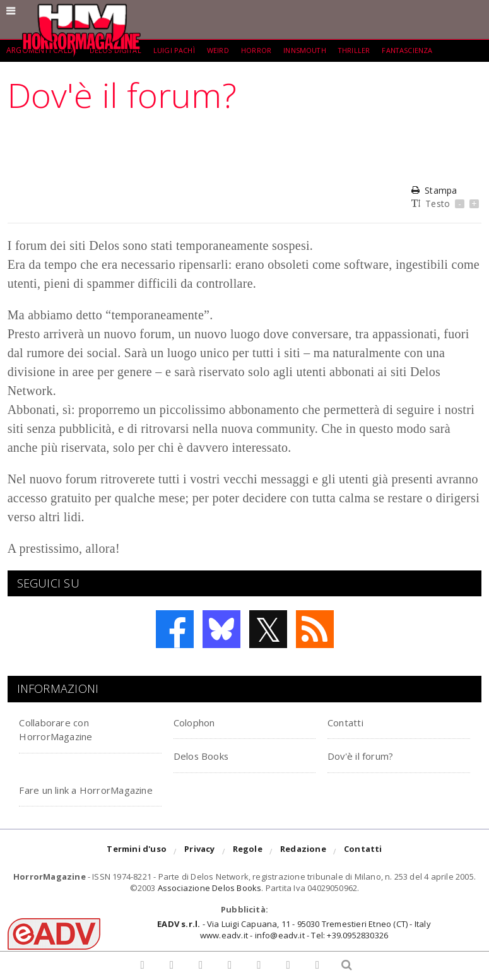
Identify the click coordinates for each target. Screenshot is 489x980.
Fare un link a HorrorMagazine (67, 796)
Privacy (199, 866)
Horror (264, 50)
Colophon (201, 722)
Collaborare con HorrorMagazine (67, 729)
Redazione (303, 866)
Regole (248, 866)
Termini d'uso (137, 866)
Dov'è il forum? (370, 755)
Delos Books (209, 755)
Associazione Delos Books (210, 902)
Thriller (368, 50)
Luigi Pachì (179, 50)
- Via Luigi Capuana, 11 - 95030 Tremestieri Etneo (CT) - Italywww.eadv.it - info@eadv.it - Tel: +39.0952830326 (294, 943)
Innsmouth (316, 50)
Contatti (352, 722)
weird (224, 50)
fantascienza (424, 50)
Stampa (434, 190)
